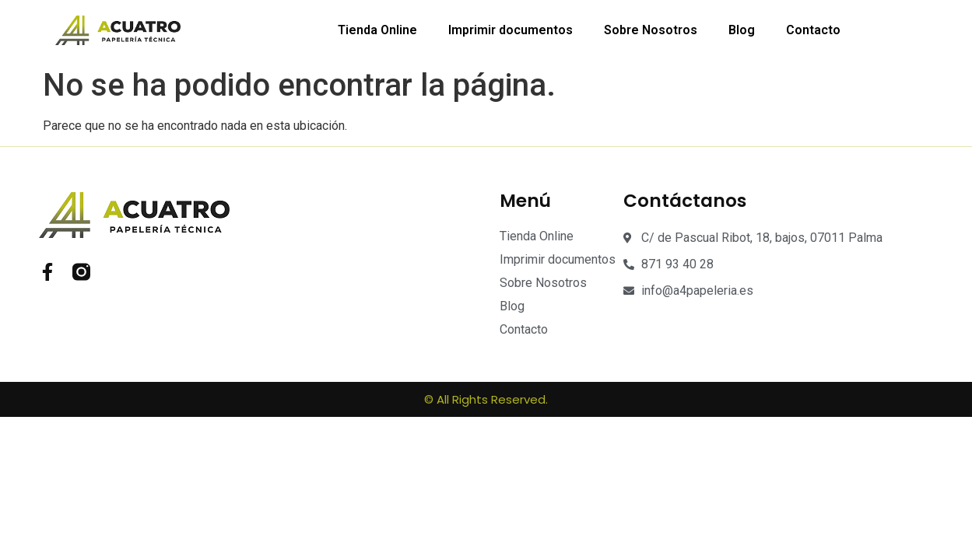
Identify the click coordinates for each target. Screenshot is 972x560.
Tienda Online (377, 30)
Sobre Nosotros (651, 30)
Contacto (813, 30)
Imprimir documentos (511, 30)
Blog (742, 30)
